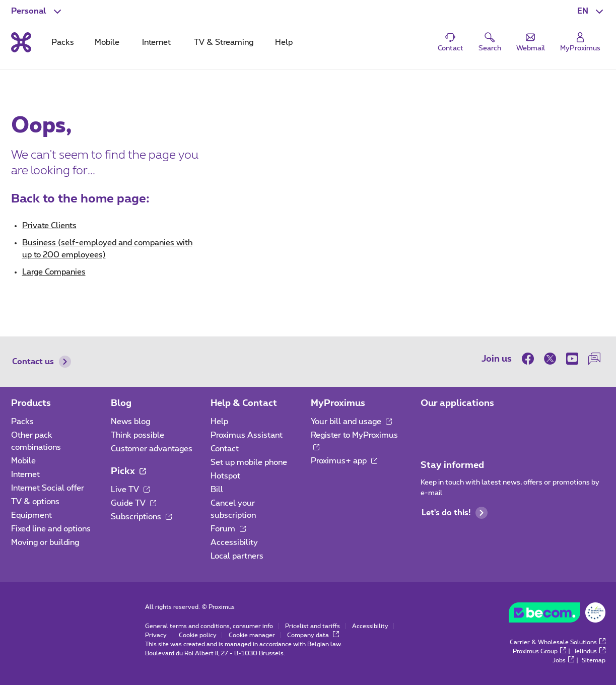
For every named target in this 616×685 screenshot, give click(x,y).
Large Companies (54, 272)
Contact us (42, 362)
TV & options (35, 502)
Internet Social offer (48, 488)
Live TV (130, 490)
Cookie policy (198, 635)
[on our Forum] (594, 359)
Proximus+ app (344, 461)
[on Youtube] (572, 359)
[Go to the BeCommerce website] (557, 615)
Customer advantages (152, 449)
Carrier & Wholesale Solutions (558, 642)
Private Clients (49, 226)
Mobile (23, 461)
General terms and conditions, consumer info (209, 626)
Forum (228, 529)
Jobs (563, 660)
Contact (225, 449)
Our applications (457, 403)
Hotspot (225, 476)
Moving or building (45, 542)
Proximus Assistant (247, 435)
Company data (313, 635)
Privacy (156, 635)
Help (219, 422)
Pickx (128, 471)
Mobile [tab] (107, 42)
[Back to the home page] (21, 42)
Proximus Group (539, 651)
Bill (217, 490)
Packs (22, 422)
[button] (591, 11)
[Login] (580, 43)
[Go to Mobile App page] (430, 425)
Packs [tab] (63, 42)
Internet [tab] (156, 42)
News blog (130, 422)
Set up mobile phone (249, 462)
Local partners (237, 556)
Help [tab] (284, 42)
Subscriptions (141, 517)
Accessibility (234, 542)
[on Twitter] (550, 359)
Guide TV (133, 503)
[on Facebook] (530, 359)
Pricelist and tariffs (313, 626)
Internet (25, 474)
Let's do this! (455, 513)
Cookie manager (252, 635)
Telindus (590, 651)
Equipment (31, 515)
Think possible (138, 435)
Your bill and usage (351, 422)
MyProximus (338, 403)
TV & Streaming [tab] (224, 42)
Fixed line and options (51, 529)
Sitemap (594, 660)
